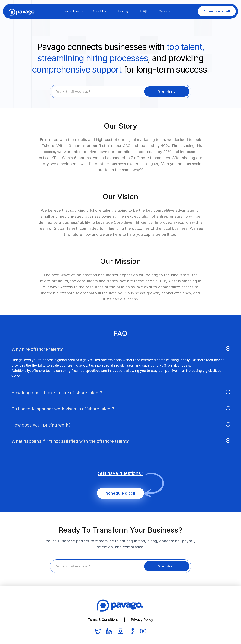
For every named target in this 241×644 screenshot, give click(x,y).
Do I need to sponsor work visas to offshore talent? (63, 409)
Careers (165, 11)
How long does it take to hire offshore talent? (57, 393)
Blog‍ (143, 11)
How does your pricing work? (41, 425)
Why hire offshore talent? (37, 349)
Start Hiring (167, 91)
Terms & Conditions (103, 620)
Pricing (123, 11)
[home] (22, 11)
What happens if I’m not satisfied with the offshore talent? (70, 441)
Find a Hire (71, 11)
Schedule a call (217, 11)
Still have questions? (120, 473)
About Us (99, 11)
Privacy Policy (142, 620)
